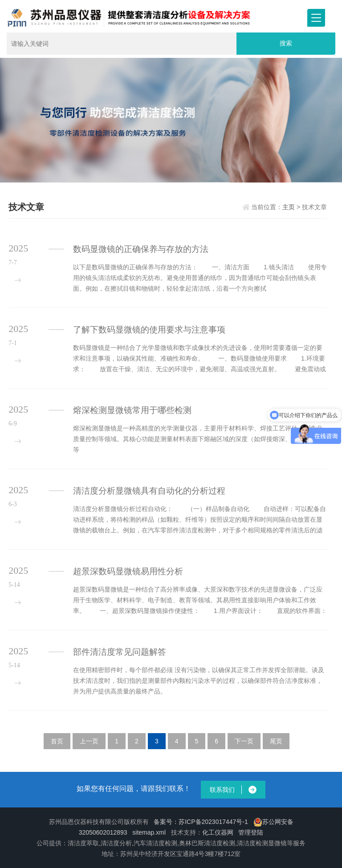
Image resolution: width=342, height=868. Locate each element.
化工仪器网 (218, 832)
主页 (289, 207)
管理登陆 (251, 832)
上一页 (89, 741)
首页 (57, 741)
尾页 (276, 741)
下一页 (244, 741)
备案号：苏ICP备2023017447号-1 (201, 822)
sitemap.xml (149, 832)
